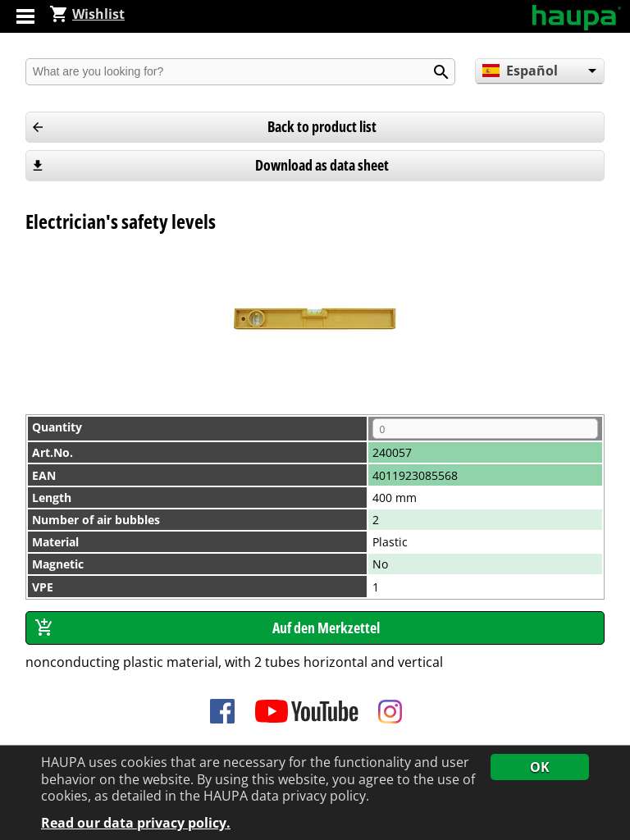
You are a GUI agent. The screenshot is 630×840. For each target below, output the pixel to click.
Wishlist (87, 14)
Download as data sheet (322, 165)
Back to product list (322, 126)
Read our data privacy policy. (136, 824)
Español (520, 71)
